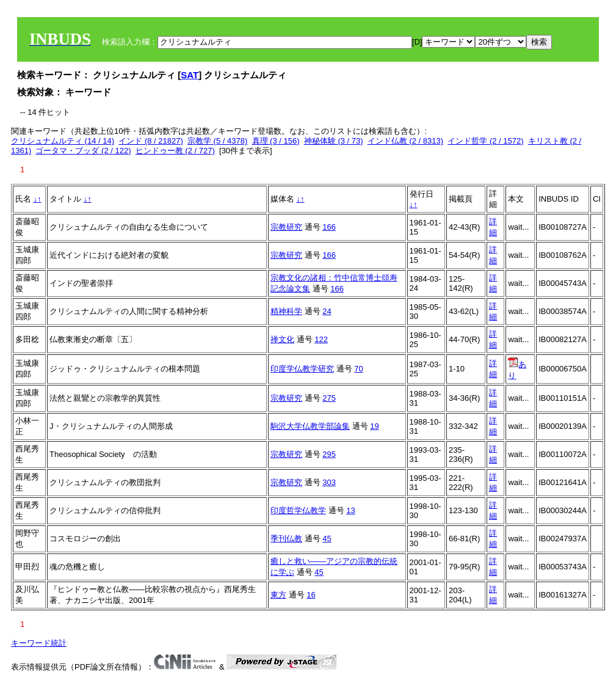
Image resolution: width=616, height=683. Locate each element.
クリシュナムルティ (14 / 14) (63, 141)
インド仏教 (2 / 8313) (405, 141)
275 (329, 398)
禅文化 (282, 339)
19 (374, 426)
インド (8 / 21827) (151, 141)
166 (329, 227)
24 (327, 311)
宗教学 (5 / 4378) (217, 141)
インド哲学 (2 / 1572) (485, 141)
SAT (190, 75)
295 (329, 454)
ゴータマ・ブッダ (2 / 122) (83, 151)
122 (321, 339)
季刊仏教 (286, 539)
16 (311, 595)
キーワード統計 (39, 643)
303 (329, 482)
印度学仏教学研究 (302, 369)
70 (358, 369)
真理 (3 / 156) (276, 141)
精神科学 (286, 311)
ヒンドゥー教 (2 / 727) (175, 151)
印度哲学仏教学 (298, 510)
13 (350, 510)
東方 (278, 595)
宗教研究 (286, 227)
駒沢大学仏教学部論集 (310, 426)
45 (327, 539)
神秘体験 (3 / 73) (334, 141)
